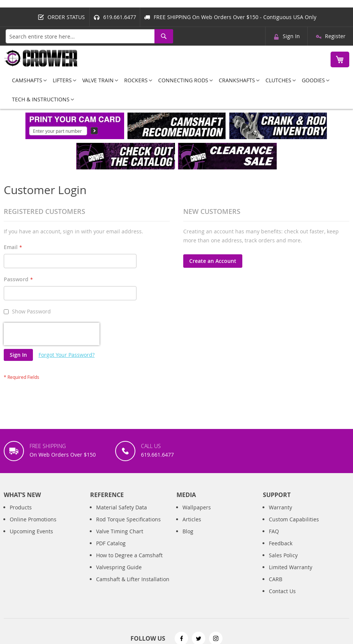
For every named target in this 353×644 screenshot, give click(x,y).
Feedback (281, 543)
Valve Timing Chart (120, 531)
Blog (188, 531)
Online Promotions (33, 519)
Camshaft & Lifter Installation (133, 579)
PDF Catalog (111, 543)
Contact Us (282, 591)
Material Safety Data (122, 507)
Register (335, 36)
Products (21, 507)
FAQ (274, 531)
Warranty (280, 507)
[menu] (176, 90)
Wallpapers (197, 507)
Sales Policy (283, 555)
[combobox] (89, 36)
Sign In (291, 36)
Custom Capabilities (294, 519)
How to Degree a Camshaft (129, 555)
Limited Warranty (291, 567)
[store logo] (41, 58)
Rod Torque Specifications (128, 519)
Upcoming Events (31, 531)
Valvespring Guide (119, 567)
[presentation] (52, 334)
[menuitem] (27, 80)
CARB (276, 579)
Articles (192, 519)
